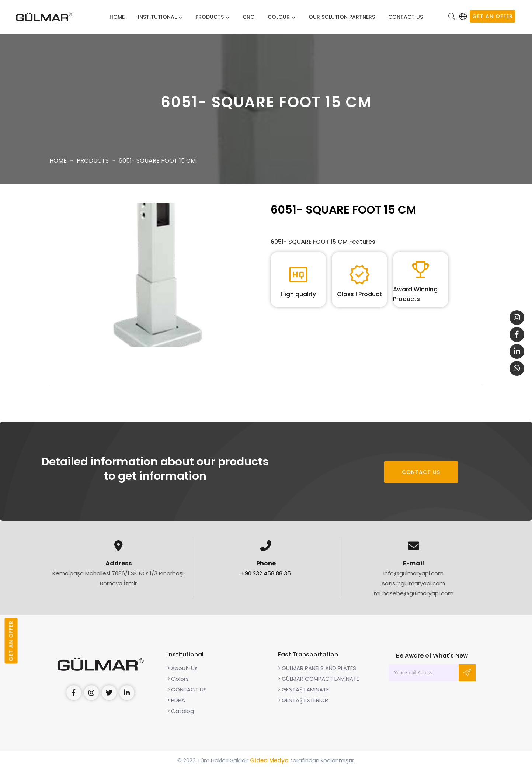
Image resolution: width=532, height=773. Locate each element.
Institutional (157, 17)
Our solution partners (342, 17)
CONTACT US (406, 17)
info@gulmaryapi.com (413, 577)
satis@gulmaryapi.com (413, 587)
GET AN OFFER (493, 16)
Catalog (181, 714)
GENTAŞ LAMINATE (303, 693)
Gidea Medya (269, 764)
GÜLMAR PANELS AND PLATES (317, 671)
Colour (279, 17)
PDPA (176, 703)
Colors (178, 682)
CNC (248, 17)
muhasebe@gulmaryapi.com (414, 597)
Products (210, 17)
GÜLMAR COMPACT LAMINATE (319, 682)
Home (117, 17)
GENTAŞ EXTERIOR (303, 703)
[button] (452, 17)
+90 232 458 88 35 (266, 577)
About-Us (182, 671)
